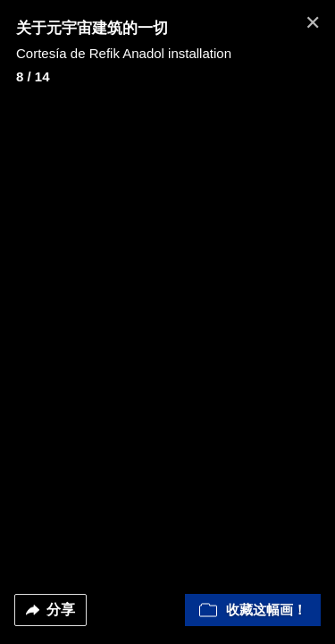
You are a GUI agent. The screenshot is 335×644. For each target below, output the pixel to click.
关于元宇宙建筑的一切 (92, 28)
